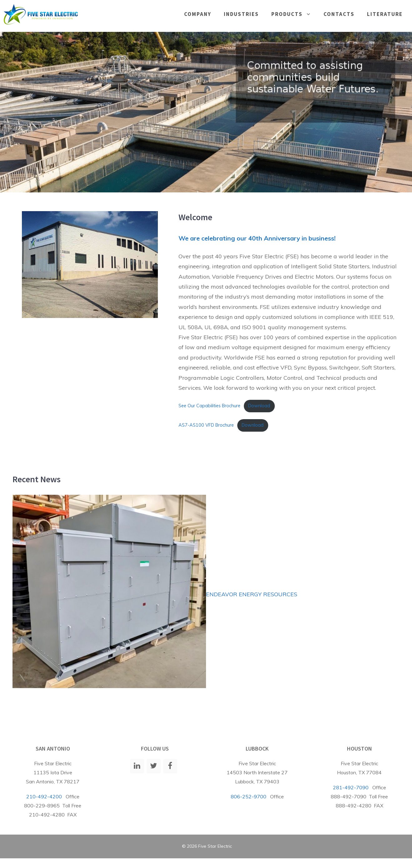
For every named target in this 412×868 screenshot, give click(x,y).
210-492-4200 (44, 796)
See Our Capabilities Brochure (209, 406)
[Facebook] (170, 766)
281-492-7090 (351, 787)
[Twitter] (154, 766)
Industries (241, 14)
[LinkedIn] (137, 766)
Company (198, 14)
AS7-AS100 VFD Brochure (206, 425)
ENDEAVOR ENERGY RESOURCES (252, 594)
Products (294, 14)
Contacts (339, 14)
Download (259, 406)
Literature (385, 14)
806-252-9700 (249, 796)
